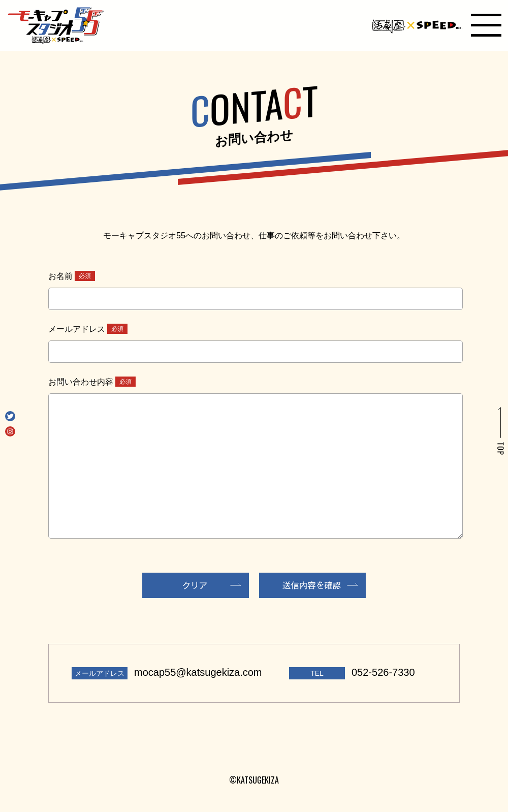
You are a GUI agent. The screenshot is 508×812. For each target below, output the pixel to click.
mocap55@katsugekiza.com (198, 672)
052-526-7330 (383, 672)
